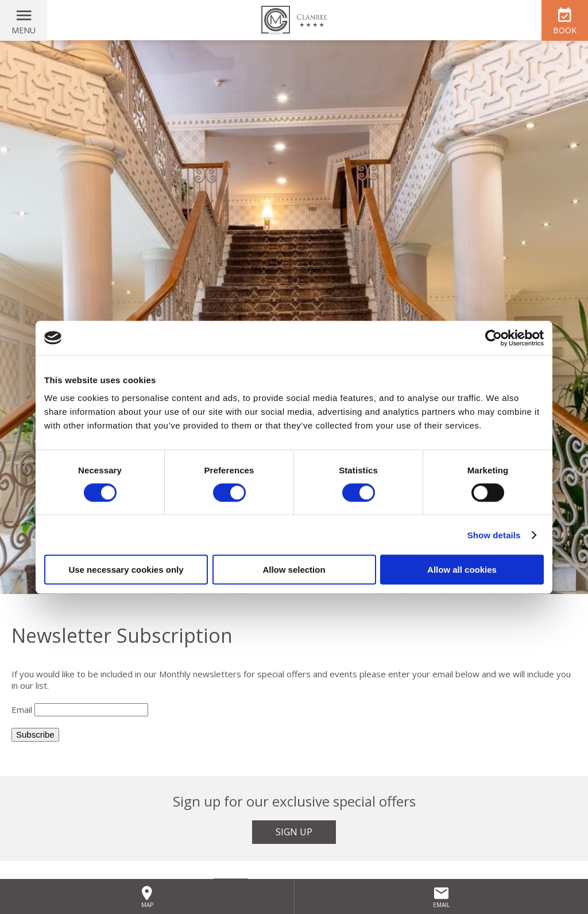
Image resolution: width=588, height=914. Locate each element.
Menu (24, 30)
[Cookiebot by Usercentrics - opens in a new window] (494, 338)
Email (22, 709)
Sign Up (294, 832)
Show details (494, 535)
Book (565, 30)
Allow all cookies (462, 570)
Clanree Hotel (294, 20)
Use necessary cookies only (126, 570)
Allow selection (294, 570)
